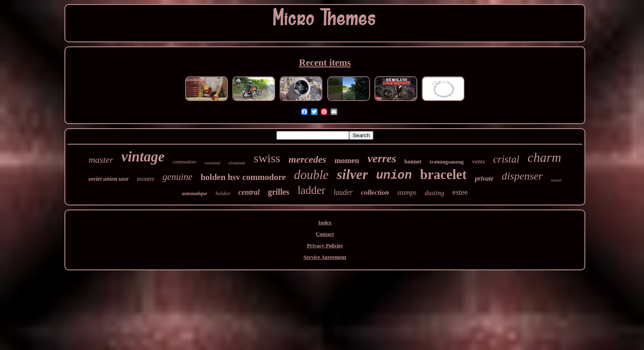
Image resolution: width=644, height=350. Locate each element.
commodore (185, 162)
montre (146, 179)
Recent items (325, 63)
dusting (434, 193)
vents (478, 161)
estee (460, 192)
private (484, 178)
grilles (278, 192)
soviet (556, 180)
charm (545, 157)
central (249, 192)
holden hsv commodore (243, 177)
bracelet (444, 175)
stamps (407, 192)
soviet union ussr (108, 179)
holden (223, 193)
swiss (267, 158)
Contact (325, 234)
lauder (343, 192)
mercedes (308, 159)
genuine (178, 177)
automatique (195, 193)
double (311, 175)
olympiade (237, 163)
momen (347, 160)
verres (382, 158)
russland (212, 163)
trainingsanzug (447, 162)
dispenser (522, 176)
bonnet (413, 162)
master (101, 160)
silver (352, 174)
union (394, 176)
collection (375, 192)
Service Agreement (325, 257)
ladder (311, 190)
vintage (143, 157)
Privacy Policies (325, 245)
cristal (506, 159)
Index (325, 222)
